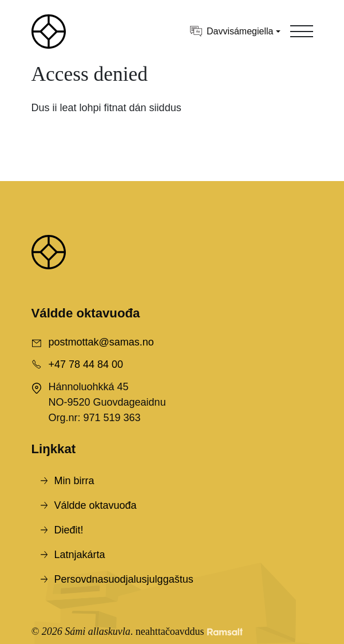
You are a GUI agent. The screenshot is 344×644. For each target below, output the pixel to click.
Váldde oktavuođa (96, 505)
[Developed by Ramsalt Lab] (225, 632)
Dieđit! (69, 530)
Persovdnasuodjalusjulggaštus (124, 579)
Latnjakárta (80, 555)
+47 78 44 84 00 (86, 364)
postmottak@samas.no (101, 342)
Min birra (74, 481)
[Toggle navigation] (302, 32)
